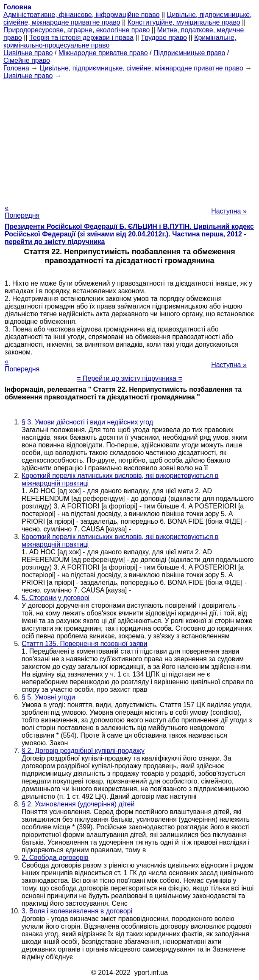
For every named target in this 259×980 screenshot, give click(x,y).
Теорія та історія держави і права (81, 38)
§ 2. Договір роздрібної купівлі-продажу (83, 751)
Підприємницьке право (189, 53)
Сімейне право (27, 60)
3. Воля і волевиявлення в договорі (77, 911)
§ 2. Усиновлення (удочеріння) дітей (78, 804)
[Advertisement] (129, 139)
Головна (16, 68)
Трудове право (164, 38)
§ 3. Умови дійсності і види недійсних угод (87, 422)
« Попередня (22, 212)
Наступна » (229, 211)
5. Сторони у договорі (56, 598)
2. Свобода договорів (55, 858)
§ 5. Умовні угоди (48, 697)
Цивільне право (28, 53)
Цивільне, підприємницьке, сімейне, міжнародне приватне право (142, 68)
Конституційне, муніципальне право (184, 22)
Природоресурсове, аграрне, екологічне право (77, 30)
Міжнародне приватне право (103, 53)
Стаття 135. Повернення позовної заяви (85, 644)
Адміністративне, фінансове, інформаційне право (81, 15)
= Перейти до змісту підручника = (129, 378)
